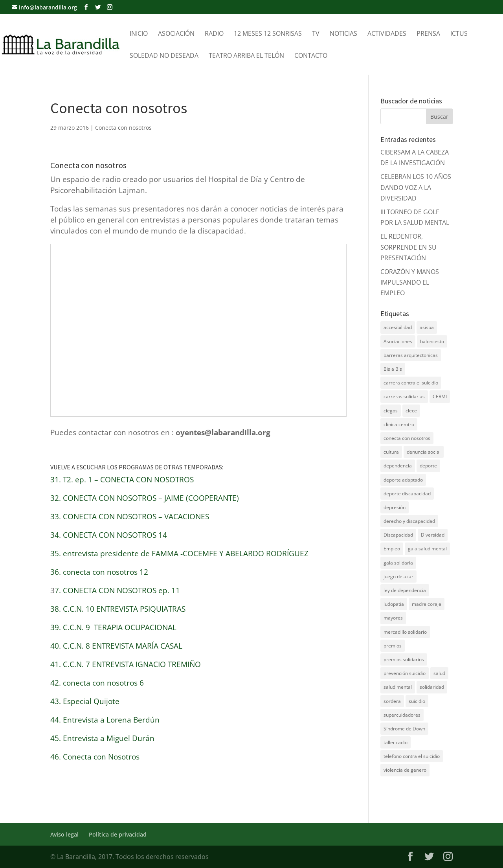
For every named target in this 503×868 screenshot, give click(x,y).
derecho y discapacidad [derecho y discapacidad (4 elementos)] (409, 521)
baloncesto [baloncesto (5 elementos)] (432, 341)
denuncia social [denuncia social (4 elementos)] (424, 452)
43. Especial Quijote (85, 701)
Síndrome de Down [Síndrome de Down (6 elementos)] (404, 729)
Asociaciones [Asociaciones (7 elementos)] (398, 341)
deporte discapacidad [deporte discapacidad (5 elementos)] (407, 494)
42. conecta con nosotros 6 (97, 683)
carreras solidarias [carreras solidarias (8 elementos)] (404, 396)
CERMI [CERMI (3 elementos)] (440, 396)
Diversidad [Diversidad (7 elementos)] (433, 535)
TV (316, 34)
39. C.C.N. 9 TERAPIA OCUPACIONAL (113, 627)
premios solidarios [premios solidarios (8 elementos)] (404, 659)
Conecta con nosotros (123, 128)
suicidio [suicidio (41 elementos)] (417, 701)
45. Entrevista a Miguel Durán (102, 738)
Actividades (387, 34)
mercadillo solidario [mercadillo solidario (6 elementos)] (405, 632)
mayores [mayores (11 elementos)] (393, 618)
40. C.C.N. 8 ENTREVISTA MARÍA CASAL (116, 646)
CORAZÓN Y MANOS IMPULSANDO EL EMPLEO (410, 282)
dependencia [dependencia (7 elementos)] (398, 466)
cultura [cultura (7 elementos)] (391, 452)
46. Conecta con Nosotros (95, 757)
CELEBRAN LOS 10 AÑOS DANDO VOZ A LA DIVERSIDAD (416, 187)
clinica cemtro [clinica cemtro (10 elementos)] (399, 424)
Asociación (176, 34)
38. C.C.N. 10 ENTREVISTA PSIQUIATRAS (118, 609)
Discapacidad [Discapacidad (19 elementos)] (398, 535)
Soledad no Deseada (164, 56)
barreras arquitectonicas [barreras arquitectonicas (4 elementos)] (411, 355)
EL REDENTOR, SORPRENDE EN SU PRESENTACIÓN (408, 247)
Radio (214, 34)
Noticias (343, 34)
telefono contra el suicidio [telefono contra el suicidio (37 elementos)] (412, 756)
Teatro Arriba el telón (246, 56)
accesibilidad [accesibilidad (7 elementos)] (398, 327)
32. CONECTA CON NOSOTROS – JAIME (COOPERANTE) (145, 498)
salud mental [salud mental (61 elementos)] (398, 687)
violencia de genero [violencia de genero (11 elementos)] (405, 770)
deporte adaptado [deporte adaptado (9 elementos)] (403, 480)
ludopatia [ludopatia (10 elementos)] (394, 604)
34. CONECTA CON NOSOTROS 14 (109, 535)
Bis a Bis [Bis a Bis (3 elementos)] (393, 369)
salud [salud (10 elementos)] (439, 673)
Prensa (428, 34)
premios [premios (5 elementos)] (393, 646)
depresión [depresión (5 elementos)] (395, 507)
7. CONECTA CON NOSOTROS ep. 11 (117, 590)
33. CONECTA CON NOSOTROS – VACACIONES (130, 517)
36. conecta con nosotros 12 (99, 572)
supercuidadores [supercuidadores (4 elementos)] (402, 715)
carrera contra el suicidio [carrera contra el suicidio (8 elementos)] (411, 383)
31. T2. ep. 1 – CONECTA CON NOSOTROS (122, 480)
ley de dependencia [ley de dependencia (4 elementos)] (405, 590)
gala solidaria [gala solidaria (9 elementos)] (398, 563)
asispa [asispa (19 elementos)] (427, 327)
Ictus (459, 34)
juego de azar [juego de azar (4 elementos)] (398, 577)
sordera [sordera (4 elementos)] (392, 701)
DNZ (387, 795)
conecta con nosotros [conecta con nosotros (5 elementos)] (407, 438)
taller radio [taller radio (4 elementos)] (396, 742)
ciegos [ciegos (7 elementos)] (391, 411)
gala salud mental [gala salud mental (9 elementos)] (427, 549)
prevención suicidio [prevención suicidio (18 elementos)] (405, 673)
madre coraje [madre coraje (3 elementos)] (427, 604)
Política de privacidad (118, 834)
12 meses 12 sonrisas (268, 34)
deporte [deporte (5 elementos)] (428, 466)
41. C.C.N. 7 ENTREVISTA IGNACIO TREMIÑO (126, 664)
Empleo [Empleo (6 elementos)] (392, 549)
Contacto (311, 56)
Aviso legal (64, 834)
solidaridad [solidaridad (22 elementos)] (432, 687)
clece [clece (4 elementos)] (411, 411)
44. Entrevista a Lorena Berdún (105, 720)
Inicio (139, 34)
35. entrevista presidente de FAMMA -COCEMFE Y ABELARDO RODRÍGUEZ (179, 554)
